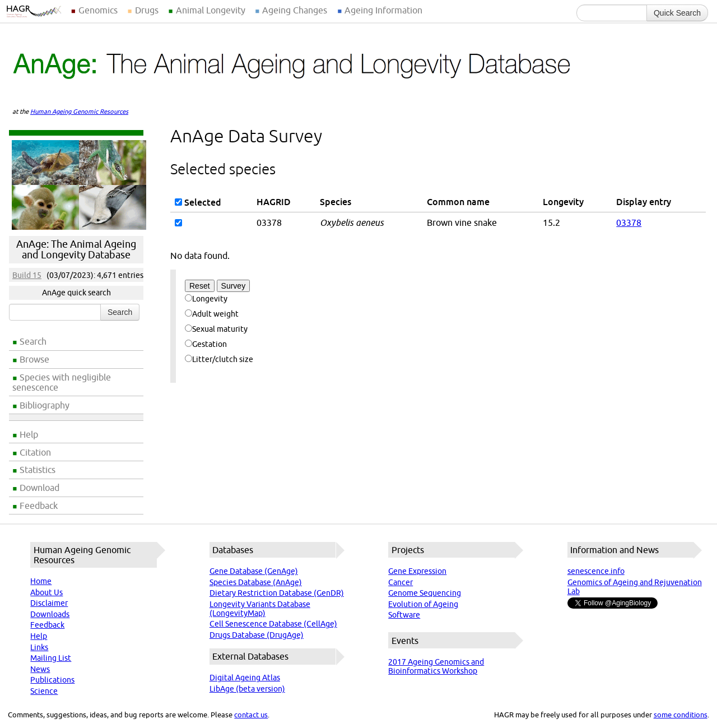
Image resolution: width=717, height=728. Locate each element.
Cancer (401, 582)
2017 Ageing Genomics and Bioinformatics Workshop (436, 666)
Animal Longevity (211, 10)
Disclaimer (49, 603)
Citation (35, 452)
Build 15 (27, 275)
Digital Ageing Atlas (245, 678)
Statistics (38, 470)
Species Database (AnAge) (256, 582)
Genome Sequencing (425, 593)
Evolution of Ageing (423, 604)
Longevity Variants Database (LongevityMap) (260, 609)
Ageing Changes (295, 10)
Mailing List (51, 658)
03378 (629, 222)
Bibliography (45, 405)
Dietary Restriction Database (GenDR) (277, 593)
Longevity (206, 299)
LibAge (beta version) (247, 689)
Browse (34, 359)
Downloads (50, 614)
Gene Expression (417, 571)
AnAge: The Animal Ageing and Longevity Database (76, 249)
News (40, 669)
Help (29, 434)
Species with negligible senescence (62, 382)
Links (39, 647)
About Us (46, 592)
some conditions (681, 715)
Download (39, 488)
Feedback (39, 506)
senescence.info (596, 571)
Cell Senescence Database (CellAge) (273, 624)
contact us (251, 715)
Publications (52, 680)
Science (44, 691)
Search (33, 341)
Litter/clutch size (219, 359)
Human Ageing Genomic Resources (79, 112)
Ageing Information (383, 10)
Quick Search (677, 13)
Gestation (206, 344)
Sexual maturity (216, 329)
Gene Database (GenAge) (254, 571)
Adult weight (212, 314)
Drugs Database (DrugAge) (257, 635)
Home (41, 581)
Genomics (98, 10)
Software (404, 615)
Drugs (147, 10)
